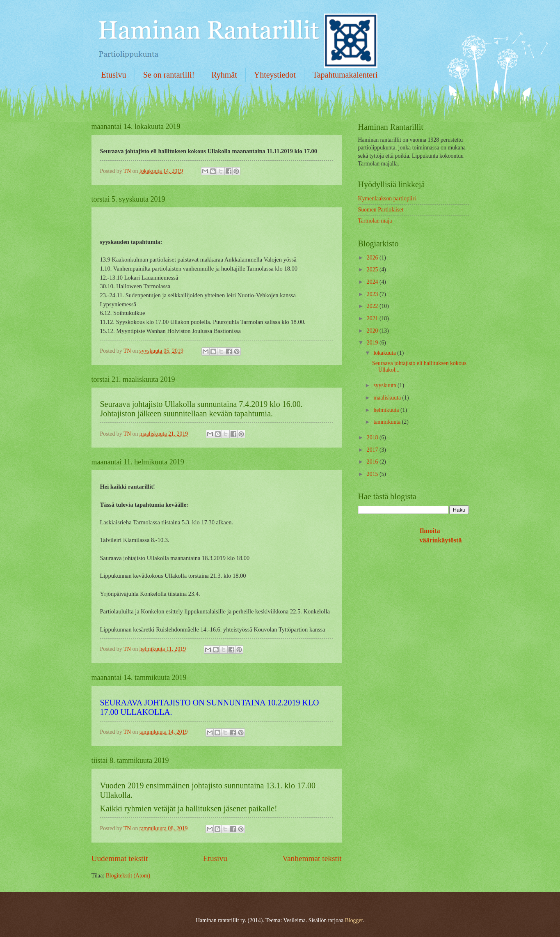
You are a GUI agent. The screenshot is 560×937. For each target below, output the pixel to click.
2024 (373, 282)
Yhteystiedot (275, 75)
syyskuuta (385, 385)
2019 (373, 343)
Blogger (354, 920)
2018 (373, 437)
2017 (373, 450)
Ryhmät (224, 75)
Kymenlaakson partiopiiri (387, 199)
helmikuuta (387, 410)
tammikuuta (387, 422)
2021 (373, 318)
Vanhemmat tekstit (312, 858)
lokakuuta (385, 353)
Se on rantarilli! (169, 75)
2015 (373, 474)
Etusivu (114, 75)
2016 (373, 462)
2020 (373, 331)
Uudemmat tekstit (120, 858)
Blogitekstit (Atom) (128, 876)
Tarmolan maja (375, 221)
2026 (373, 258)
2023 (373, 294)
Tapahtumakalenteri (345, 75)
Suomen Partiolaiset (381, 210)
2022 (373, 306)
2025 (373, 270)
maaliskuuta (388, 398)
